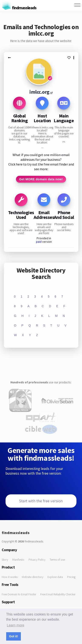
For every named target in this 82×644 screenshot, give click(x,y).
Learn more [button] (16, 625)
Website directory (32, 577)
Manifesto (18, 560)
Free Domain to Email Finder (19, 594)
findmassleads (19, 8)
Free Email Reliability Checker (58, 594)
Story (5, 560)
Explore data (55, 577)
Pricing (71, 577)
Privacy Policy (37, 560)
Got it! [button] (13, 636)
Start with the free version (41, 501)
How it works (10, 577)
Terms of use (57, 560)
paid (39, 242)
